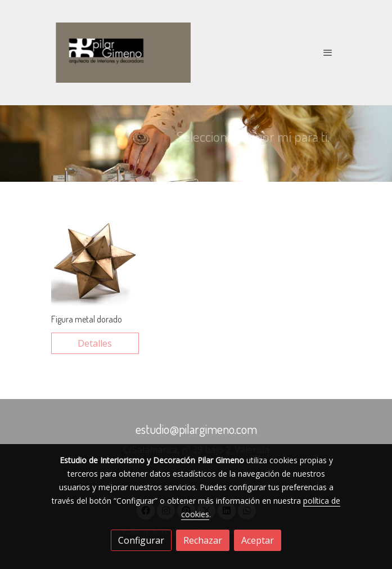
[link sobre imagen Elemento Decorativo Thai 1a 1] (95, 262)
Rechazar (203, 540)
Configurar (141, 540)
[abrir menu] (328, 52)
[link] (123, 53)
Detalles (95, 343)
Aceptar (258, 540)
